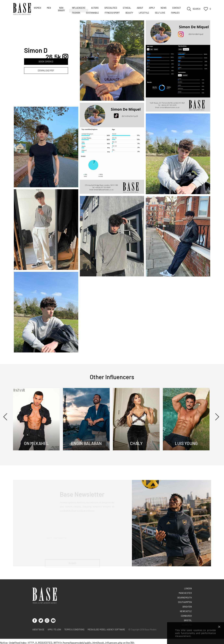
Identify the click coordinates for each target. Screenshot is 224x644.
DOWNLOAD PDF (46, 70)
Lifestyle (144, 13)
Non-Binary (61, 9)
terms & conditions (74, 630)
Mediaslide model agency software (106, 630)
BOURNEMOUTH (185, 598)
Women (37, 8)
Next (217, 417)
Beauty (129, 13)
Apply (152, 8)
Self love (160, 13)
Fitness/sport (112, 13)
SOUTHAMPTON (185, 602)
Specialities (111, 8)
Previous (5, 417)
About (140, 8)
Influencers (79, 8)
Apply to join (54, 630)
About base (38, 630)
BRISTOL (188, 620)
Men (49, 8)
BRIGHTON (187, 607)
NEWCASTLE (186, 611)
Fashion (76, 13)
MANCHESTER (185, 593)
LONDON (188, 588)
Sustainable (92, 13)
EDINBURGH (186, 616)
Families (175, 13)
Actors (95, 8)
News (164, 8)
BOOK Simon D (46, 61)
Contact (177, 8)
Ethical (127, 8)
